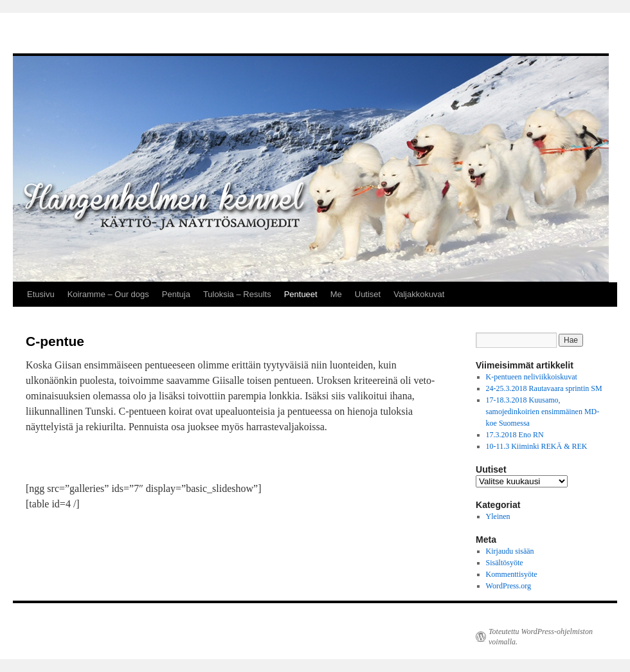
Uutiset (368, 294)
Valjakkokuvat (419, 294)
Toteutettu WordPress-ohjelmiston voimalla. (541, 637)
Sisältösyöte (505, 563)
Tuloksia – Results (237, 294)
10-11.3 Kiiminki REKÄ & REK (537, 446)
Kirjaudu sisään (510, 551)
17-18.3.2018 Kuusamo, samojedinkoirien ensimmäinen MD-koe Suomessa (543, 412)
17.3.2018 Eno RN (515, 435)
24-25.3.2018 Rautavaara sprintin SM (544, 388)
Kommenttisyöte (512, 574)
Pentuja (176, 294)
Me (336, 294)
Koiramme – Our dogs (108, 294)
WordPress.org (509, 586)
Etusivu (41, 294)
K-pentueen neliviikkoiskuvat (532, 377)
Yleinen (498, 516)
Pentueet (301, 294)
